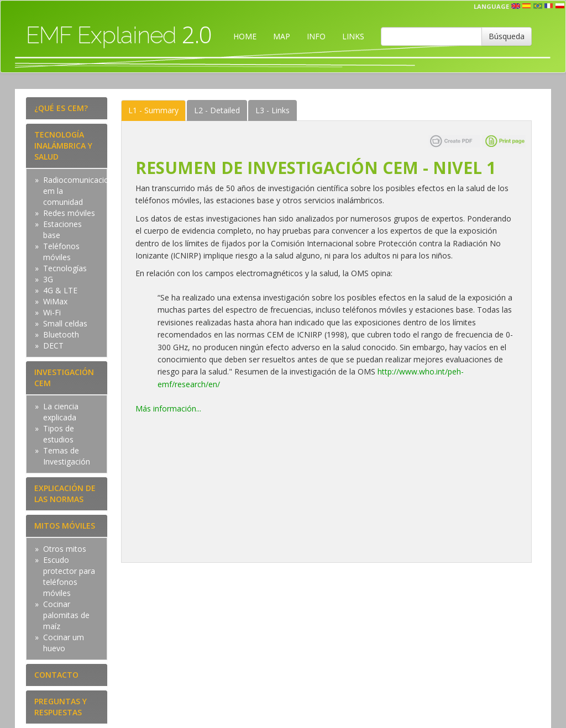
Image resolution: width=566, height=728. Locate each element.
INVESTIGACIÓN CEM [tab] (64, 378)
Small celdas (65, 323)
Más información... (169, 408)
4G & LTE (60, 290)
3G (48, 279)
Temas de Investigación (67, 456)
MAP (282, 36)
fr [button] (549, 6)
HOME (245, 36)
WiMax (55, 301)
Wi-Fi (52, 312)
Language (491, 6)
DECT (53, 345)
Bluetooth (61, 334)
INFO (316, 36)
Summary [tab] (153, 110)
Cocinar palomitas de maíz (66, 615)
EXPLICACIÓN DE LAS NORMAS (65, 494)
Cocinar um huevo (64, 643)
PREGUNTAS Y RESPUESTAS (61, 707)
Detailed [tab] (217, 110)
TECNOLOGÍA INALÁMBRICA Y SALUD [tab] (63, 146)
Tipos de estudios (59, 434)
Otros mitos (65, 549)
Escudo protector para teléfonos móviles (69, 576)
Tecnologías (65, 268)
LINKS (353, 36)
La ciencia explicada (61, 412)
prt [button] (538, 6)
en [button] (516, 6)
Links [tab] (272, 110)
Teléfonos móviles (61, 252)
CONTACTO (56, 675)
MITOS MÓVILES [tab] (65, 526)
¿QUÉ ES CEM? (61, 108)
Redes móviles (69, 213)
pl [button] (560, 6)
